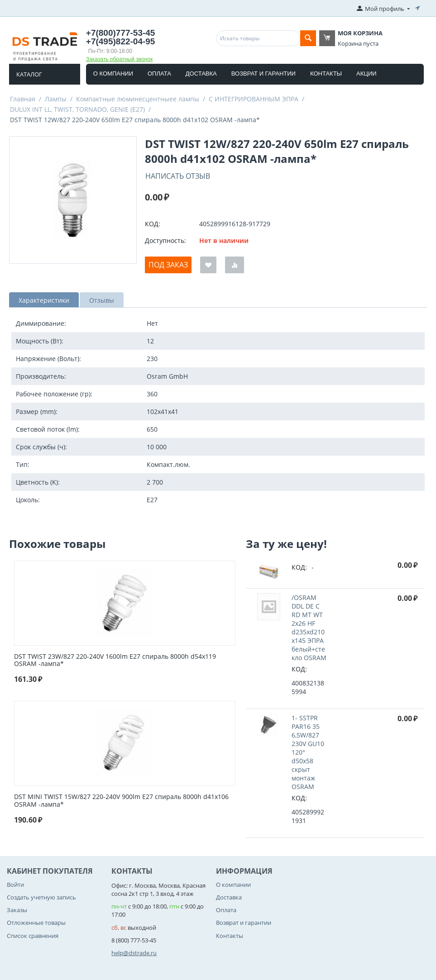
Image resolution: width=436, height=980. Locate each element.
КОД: (153, 224)
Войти (15, 885)
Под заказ (168, 265)
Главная (23, 99)
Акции (367, 74)
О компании (113, 74)
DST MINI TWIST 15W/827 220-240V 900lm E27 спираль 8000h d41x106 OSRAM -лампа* (121, 801)
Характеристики (44, 300)
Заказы (17, 910)
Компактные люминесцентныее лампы (138, 99)
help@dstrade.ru (134, 953)
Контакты (326, 74)
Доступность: (165, 240)
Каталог (29, 74)
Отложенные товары (36, 923)
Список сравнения (33, 936)
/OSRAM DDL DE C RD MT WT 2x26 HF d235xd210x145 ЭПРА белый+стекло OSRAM (309, 628)
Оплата (159, 74)
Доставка (201, 74)
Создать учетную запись (41, 897)
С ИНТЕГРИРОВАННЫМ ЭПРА (254, 99)
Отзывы (102, 300)
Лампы (56, 99)
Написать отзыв (178, 176)
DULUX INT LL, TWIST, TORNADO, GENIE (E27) (77, 109)
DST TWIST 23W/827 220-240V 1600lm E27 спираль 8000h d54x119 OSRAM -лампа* (115, 661)
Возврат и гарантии (264, 74)
